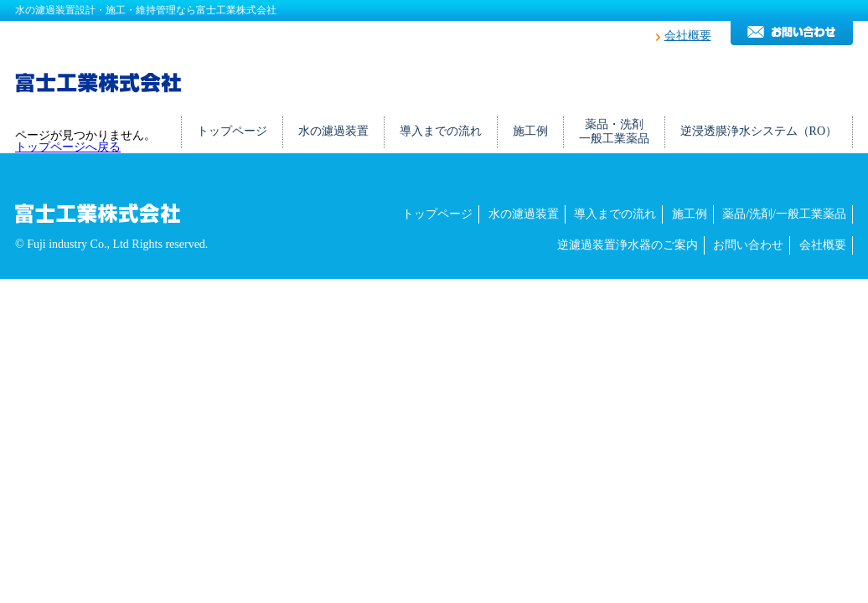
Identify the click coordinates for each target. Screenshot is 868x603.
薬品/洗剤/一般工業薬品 (784, 214)
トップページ (232, 131)
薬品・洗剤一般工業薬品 (614, 131)
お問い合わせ (748, 245)
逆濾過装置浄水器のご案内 (628, 245)
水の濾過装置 (333, 131)
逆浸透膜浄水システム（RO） (759, 131)
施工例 (530, 131)
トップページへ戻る (68, 147)
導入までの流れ (441, 131)
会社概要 (688, 36)
